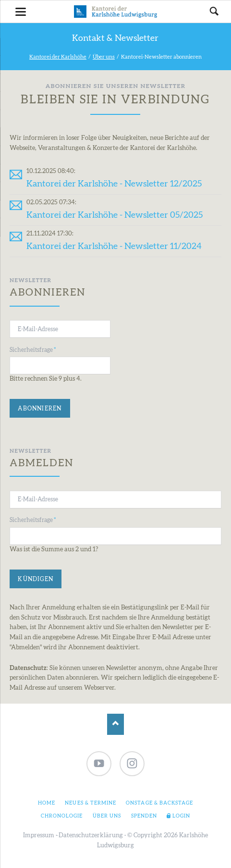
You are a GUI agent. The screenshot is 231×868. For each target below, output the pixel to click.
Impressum (39, 836)
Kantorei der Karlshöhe (58, 57)
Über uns (104, 57)
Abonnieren (40, 409)
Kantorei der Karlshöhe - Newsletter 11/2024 (114, 246)
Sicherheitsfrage (33, 349)
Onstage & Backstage (159, 803)
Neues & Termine (91, 803)
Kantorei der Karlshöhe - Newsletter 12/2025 (114, 184)
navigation (21, 12)
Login (181, 816)
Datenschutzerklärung (91, 836)
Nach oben (115, 724)
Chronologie (62, 816)
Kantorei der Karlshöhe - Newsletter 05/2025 (115, 215)
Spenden (144, 816)
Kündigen (36, 579)
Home (47, 803)
